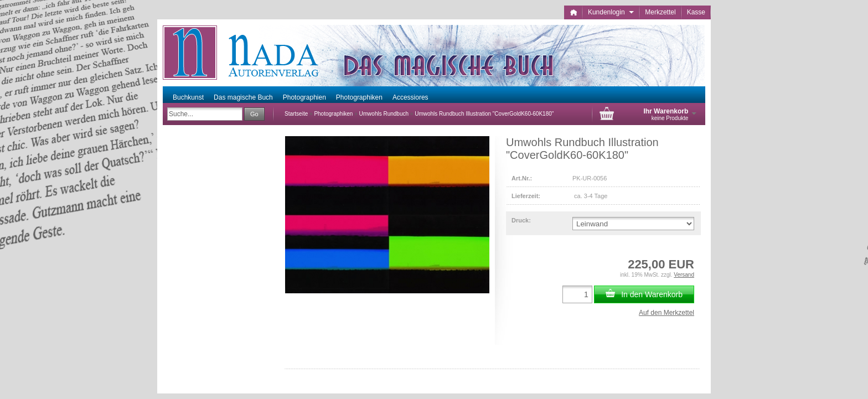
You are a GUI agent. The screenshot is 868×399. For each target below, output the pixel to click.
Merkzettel (660, 12)
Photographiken (359, 97)
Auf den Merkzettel (666, 313)
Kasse (696, 12)
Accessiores (410, 97)
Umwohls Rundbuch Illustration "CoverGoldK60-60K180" (484, 114)
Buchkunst (188, 97)
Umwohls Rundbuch (384, 114)
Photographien (304, 97)
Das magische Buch (243, 97)
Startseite (296, 114)
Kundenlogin (611, 12)
